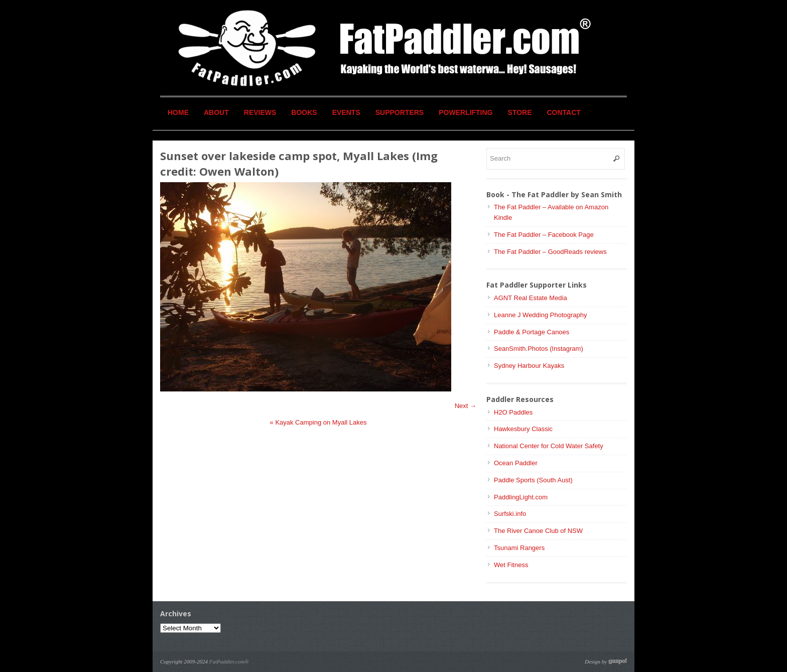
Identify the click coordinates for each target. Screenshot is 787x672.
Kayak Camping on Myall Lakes (318, 422)
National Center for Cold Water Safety (549, 446)
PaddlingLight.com (521, 497)
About (216, 112)
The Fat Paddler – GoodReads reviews (550, 252)
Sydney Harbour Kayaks (529, 366)
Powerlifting (466, 112)
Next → (466, 406)
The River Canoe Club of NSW (538, 531)
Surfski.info (510, 514)
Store (520, 112)
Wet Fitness (511, 565)
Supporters (400, 112)
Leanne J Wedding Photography (541, 315)
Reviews (260, 112)
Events (346, 112)
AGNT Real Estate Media (531, 298)
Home (178, 112)
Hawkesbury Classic (523, 429)
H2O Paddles (513, 412)
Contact (564, 112)
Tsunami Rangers (519, 548)
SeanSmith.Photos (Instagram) (539, 349)
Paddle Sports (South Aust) (533, 480)
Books (304, 112)
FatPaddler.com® (229, 661)
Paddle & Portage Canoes (532, 332)
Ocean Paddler (516, 463)
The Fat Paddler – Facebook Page (544, 235)
